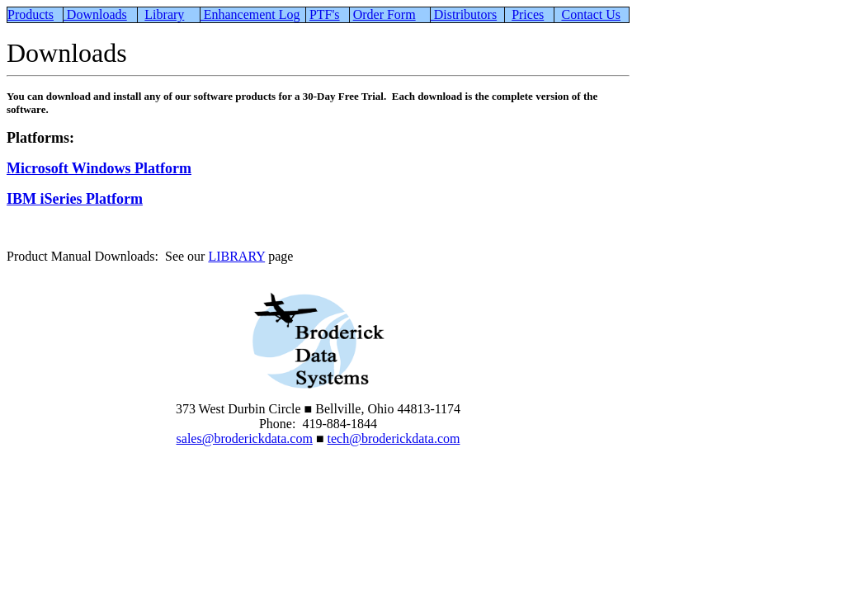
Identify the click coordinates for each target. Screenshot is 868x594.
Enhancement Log (250, 14)
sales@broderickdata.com (245, 438)
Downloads (95, 14)
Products (31, 14)
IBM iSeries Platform (75, 199)
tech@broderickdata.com (394, 438)
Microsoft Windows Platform (99, 168)
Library (164, 14)
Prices (528, 14)
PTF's (325, 14)
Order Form (384, 14)
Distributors (464, 14)
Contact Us (591, 14)
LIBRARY (236, 256)
